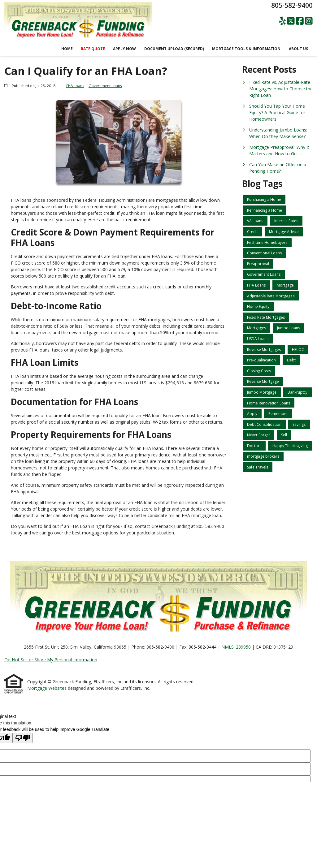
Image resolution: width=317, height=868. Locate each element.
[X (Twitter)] (291, 21)
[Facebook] (300, 21)
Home (67, 49)
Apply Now (124, 49)
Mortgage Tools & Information (246, 49)
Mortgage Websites (48, 688)
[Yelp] (282, 21)
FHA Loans (75, 86)
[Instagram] (309, 21)
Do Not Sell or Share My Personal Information (51, 660)
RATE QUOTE (93, 49)
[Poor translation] (23, 738)
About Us (298, 49)
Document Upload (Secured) (174, 49)
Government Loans (105, 86)
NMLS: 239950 (236, 647)
